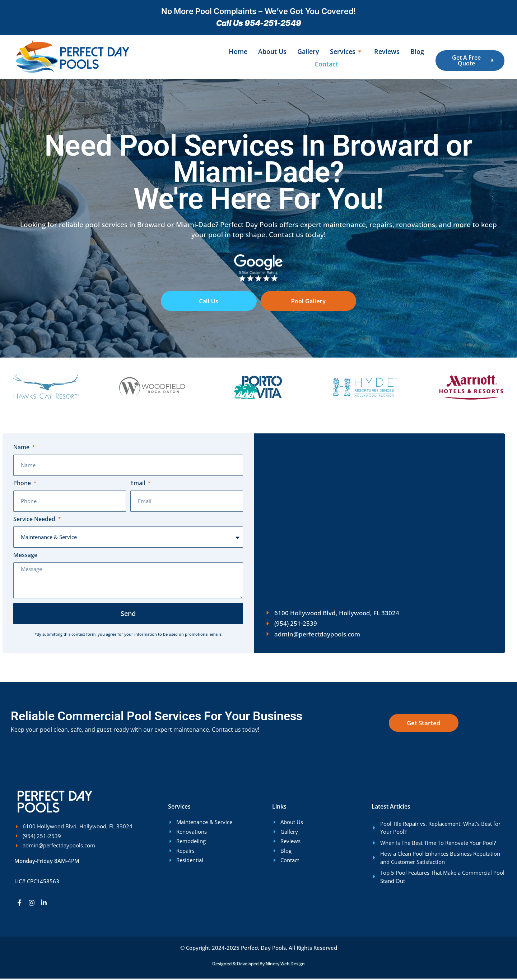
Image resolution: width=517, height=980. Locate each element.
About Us (272, 51)
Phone (23, 485)
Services (347, 51)
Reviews (387, 51)
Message (25, 557)
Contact (326, 64)
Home (238, 51)
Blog (417, 51)
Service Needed (35, 521)
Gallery (308, 51)
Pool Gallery (308, 302)
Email (138, 485)
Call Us (209, 302)
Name (22, 449)
